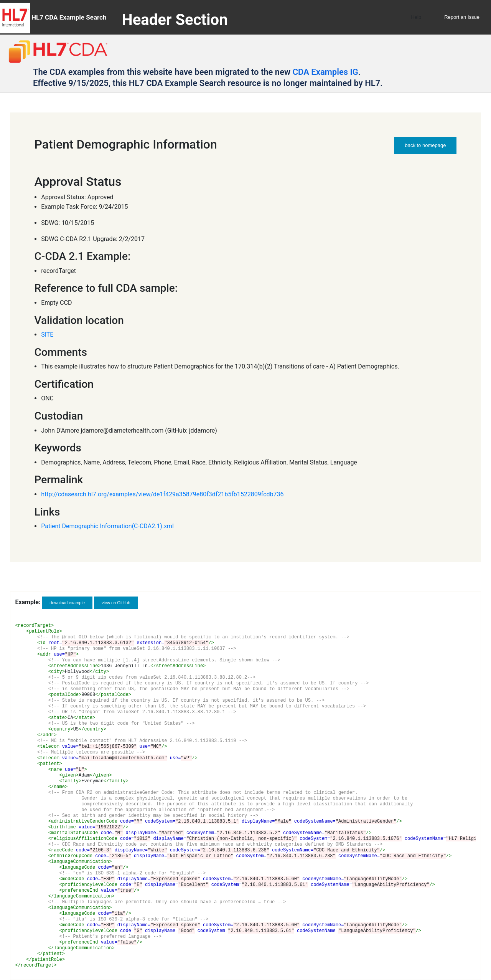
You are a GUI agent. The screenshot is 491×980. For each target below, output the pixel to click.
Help (416, 17)
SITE (47, 335)
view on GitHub (116, 603)
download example (67, 603)
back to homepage (425, 145)
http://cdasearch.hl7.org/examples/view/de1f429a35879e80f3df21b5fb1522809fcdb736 (162, 494)
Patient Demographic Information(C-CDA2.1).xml (107, 526)
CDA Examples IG (325, 72)
